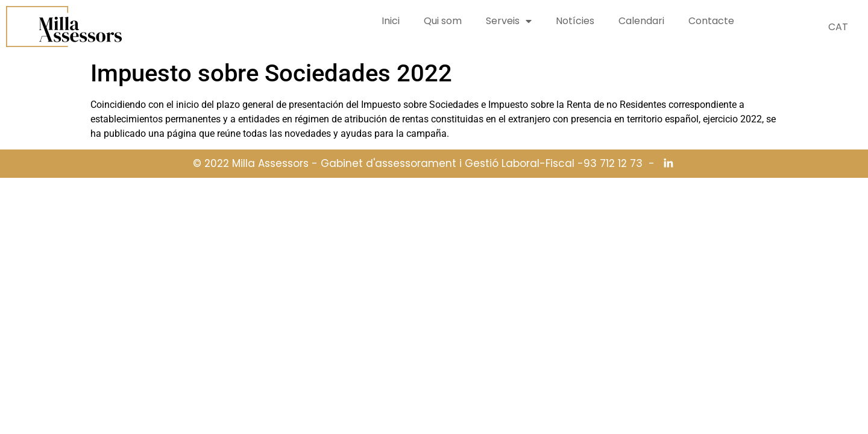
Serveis (509, 21)
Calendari (641, 21)
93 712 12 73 (613, 164)
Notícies (575, 21)
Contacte (711, 21)
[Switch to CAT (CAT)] (838, 27)
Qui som (443, 21)
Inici (391, 21)
